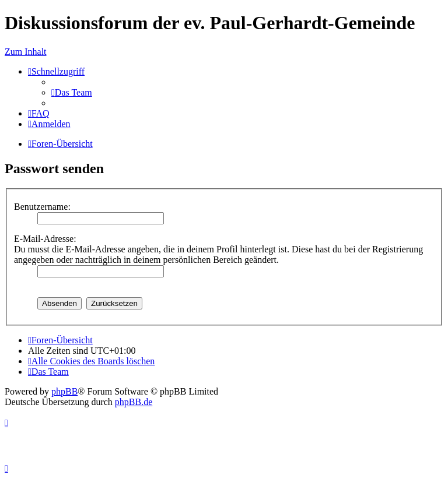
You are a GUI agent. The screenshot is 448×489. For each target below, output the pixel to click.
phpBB (64, 391)
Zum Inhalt (26, 52)
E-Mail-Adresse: (45, 239)
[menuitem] (72, 92)
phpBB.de (134, 402)
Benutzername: (42, 207)
